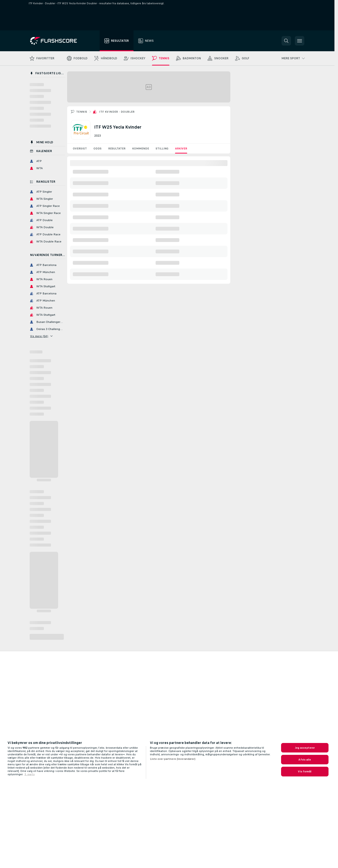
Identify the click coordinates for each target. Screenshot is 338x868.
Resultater (117, 149)
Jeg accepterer (305, 748)
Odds (97, 149)
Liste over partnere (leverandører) (173, 759)
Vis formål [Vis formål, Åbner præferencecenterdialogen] (305, 771)
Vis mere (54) (41, 336)
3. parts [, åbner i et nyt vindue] (30, 774)
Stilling (162, 149)
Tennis (82, 112)
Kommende (141, 149)
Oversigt (80, 149)
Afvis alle (305, 760)
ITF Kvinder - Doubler (117, 112)
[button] (286, 41)
